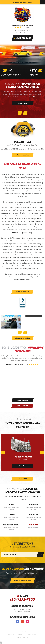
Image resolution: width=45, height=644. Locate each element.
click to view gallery (22, 338)
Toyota (11, 515)
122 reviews (27, 27)
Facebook (18, 621)
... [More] (34, 97)
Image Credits (23, 632)
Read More (22, 466)
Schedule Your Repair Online (22, 2)
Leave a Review (22, 400)
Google (23, 621)
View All (34, 525)
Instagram (28, 621)
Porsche (34, 515)
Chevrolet (34, 505)
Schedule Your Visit (22, 292)
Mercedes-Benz (11, 525)
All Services (23, 479)
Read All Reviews (22, 406)
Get (22, 544)
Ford (11, 505)
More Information (23, 155)
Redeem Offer (23, 103)
